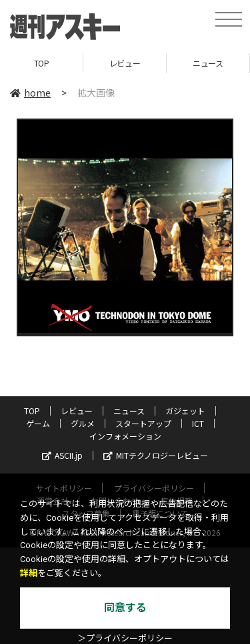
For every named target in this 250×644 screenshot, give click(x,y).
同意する (125, 608)
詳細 (29, 573)
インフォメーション (125, 436)
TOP (42, 63)
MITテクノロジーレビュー (156, 455)
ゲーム (38, 423)
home (30, 93)
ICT (198, 423)
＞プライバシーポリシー (125, 638)
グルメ (83, 423)
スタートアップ (143, 423)
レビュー (125, 63)
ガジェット (185, 411)
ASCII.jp (62, 455)
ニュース (208, 63)
